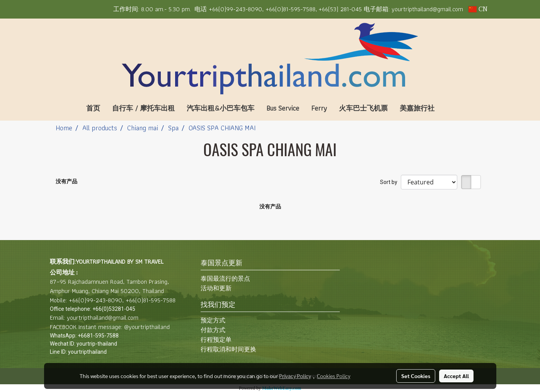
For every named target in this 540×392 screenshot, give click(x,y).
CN (478, 9)
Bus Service (283, 108)
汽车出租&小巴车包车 (221, 108)
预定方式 (213, 320)
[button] (452, 108)
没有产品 (66, 181)
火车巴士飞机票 (363, 108)
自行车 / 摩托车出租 (143, 108)
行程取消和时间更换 (228, 349)
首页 (93, 108)
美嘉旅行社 (417, 108)
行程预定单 (216, 340)
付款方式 (213, 330)
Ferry (319, 108)
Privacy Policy (295, 376)
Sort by (390, 182)
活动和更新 (216, 288)
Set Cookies (416, 376)
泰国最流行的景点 (225, 279)
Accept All (456, 376)
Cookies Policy (334, 376)
